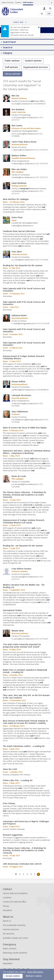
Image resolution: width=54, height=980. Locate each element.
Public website (12, 61)
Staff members (28, 3)
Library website (13, 74)
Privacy (6, 906)
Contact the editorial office (15, 902)
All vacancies (8, 934)
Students (18, 3)
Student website (33, 61)
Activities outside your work (15, 938)
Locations (7, 898)
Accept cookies (13, 976)
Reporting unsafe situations (15, 953)
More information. (35, 972)
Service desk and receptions (15, 893)
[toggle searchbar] (50, 8)
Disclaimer (7, 910)
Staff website (11, 67)
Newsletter (8, 964)
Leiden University (7, 3)
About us (7, 921)
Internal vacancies (11, 929)
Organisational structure (36, 67)
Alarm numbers (10, 949)
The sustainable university (14, 925)
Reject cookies (35, 976)
